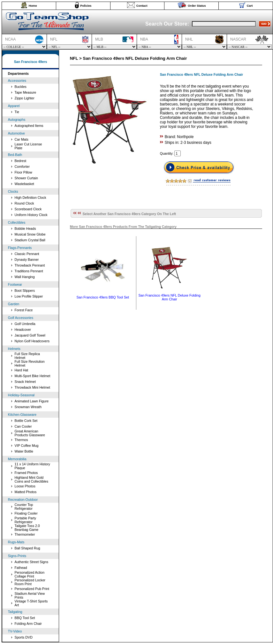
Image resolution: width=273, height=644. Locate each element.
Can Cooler (23, 426)
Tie (17, 112)
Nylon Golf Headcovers (32, 341)
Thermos (21, 440)
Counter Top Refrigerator (24, 507)
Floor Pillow (23, 172)
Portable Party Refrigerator (26, 520)
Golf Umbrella (25, 324)
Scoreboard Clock (28, 209)
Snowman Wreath (28, 407)
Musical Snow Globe (30, 234)
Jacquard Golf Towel (30, 335)
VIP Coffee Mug (27, 446)
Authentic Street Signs (31, 562)
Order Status (197, 6)
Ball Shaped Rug (27, 548)
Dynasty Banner (27, 260)
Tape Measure (26, 92)
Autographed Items (29, 126)
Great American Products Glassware (30, 433)
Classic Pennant (27, 254)
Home (33, 6)
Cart (250, 6)
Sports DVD (24, 637)
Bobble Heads (25, 229)
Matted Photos (26, 492)
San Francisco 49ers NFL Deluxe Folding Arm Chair (169, 297)
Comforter (22, 167)
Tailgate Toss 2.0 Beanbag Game (27, 528)
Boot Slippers (25, 291)
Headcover (23, 330)
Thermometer (25, 534)
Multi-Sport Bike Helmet (33, 376)
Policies (86, 6)
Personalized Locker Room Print (30, 582)
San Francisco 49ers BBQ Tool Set (102, 297)
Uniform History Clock (31, 215)
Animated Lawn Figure (32, 401)
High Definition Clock (30, 198)
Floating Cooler (26, 513)
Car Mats (22, 139)
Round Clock (24, 203)
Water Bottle (24, 451)
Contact (142, 6)
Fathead (21, 568)
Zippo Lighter (25, 98)
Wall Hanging (25, 277)
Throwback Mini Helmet (32, 387)
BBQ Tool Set (25, 618)
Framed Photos (26, 473)
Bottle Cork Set (26, 421)
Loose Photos (25, 486)
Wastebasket (24, 184)
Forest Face (24, 310)
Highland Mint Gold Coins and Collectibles (31, 479)
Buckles (21, 87)
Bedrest (21, 161)
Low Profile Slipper (29, 296)
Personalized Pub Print (32, 589)
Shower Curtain (26, 178)
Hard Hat (22, 370)
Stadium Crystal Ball (30, 240)
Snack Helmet (25, 382)
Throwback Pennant (30, 265)
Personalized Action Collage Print (30, 574)
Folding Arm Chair (28, 624)
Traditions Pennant (29, 271)
